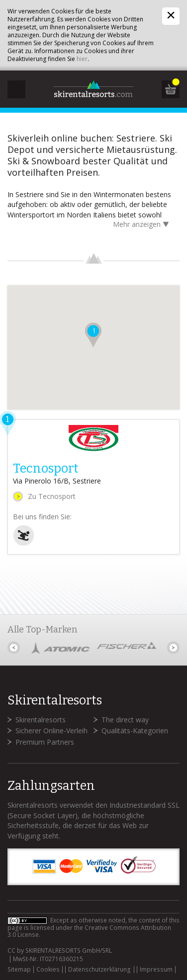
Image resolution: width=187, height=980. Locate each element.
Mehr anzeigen (142, 225)
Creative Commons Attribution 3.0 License (89, 931)
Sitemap (19, 970)
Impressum (156, 970)
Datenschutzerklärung (99, 970)
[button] (93, 335)
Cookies (48, 970)
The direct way (125, 720)
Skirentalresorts (41, 720)
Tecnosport (46, 469)
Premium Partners (45, 742)
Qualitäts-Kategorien (135, 731)
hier (82, 59)
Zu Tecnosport (52, 496)
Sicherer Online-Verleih (51, 731)
